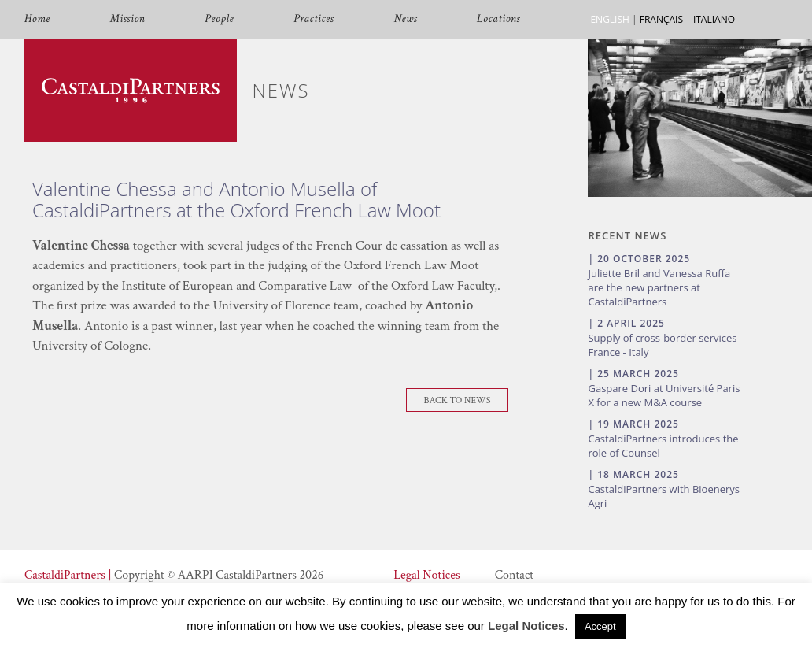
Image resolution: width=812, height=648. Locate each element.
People (219, 19)
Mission (127, 19)
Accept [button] (600, 626)
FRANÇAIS (661, 19)
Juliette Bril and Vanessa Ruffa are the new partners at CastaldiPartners (659, 287)
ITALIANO (714, 19)
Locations (498, 19)
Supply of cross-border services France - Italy (662, 345)
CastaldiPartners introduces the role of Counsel (663, 446)
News (405, 19)
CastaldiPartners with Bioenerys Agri (664, 496)
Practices (314, 19)
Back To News (458, 400)
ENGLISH (609, 19)
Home (37, 19)
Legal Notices (426, 575)
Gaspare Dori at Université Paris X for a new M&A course (664, 395)
